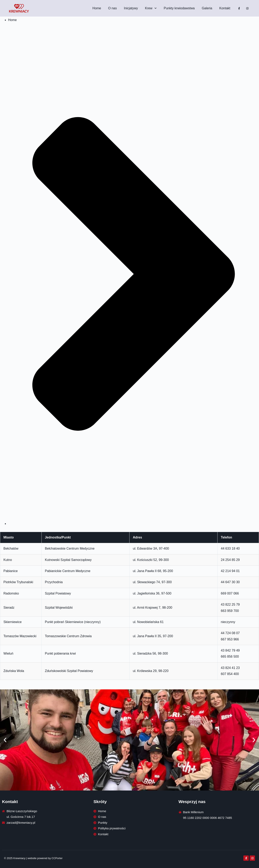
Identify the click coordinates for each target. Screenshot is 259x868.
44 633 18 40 (230, 548)
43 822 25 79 (230, 605)
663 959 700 (230, 611)
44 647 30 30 (230, 582)
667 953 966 (230, 639)
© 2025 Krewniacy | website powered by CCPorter (33, 858)
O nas (113, 8)
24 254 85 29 (230, 560)
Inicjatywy (131, 8)
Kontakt (225, 8)
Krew (151, 8)
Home (97, 8)
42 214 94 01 (230, 571)
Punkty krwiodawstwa (179, 8)
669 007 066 (230, 593)
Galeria (207, 8)
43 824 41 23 (230, 668)
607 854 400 (230, 674)
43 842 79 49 (230, 650)
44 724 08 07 (230, 633)
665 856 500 (230, 657)
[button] (5, 740)
